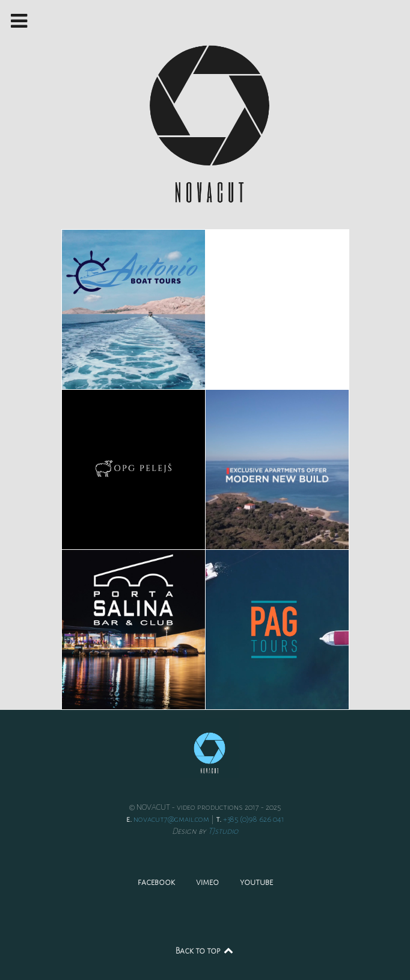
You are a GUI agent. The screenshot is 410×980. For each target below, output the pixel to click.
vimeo (207, 882)
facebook (156, 882)
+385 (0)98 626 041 (254, 819)
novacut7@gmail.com (171, 819)
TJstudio (223, 831)
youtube (256, 882)
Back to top (205, 951)
